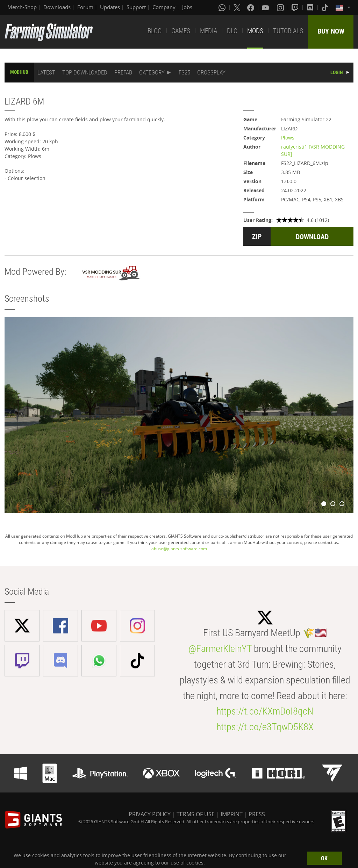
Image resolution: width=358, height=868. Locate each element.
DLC (232, 31)
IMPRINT (232, 814)
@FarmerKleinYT (220, 649)
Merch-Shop (22, 7)
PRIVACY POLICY (150, 814)
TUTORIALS (288, 31)
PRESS (257, 814)
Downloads (57, 7)
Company (164, 7)
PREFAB (123, 72)
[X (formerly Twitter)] (237, 7)
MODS (255, 31)
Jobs (187, 7)
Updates (110, 7)
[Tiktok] (325, 7)
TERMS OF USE (196, 814)
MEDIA (209, 31)
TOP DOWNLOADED (85, 72)
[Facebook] (251, 7)
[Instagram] (281, 7)
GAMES (181, 31)
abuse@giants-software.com (179, 549)
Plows (288, 138)
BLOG (155, 31)
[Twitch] (296, 7)
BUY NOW (331, 31)
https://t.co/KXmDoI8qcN (265, 711)
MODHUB (19, 72)
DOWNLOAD (312, 237)
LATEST (46, 72)
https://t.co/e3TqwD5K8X (265, 727)
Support (136, 7)
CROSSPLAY (211, 72)
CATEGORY (152, 72)
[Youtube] (266, 7)
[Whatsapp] (223, 7)
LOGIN (337, 72)
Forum (85, 7)
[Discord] (311, 7)
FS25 (184, 72)
